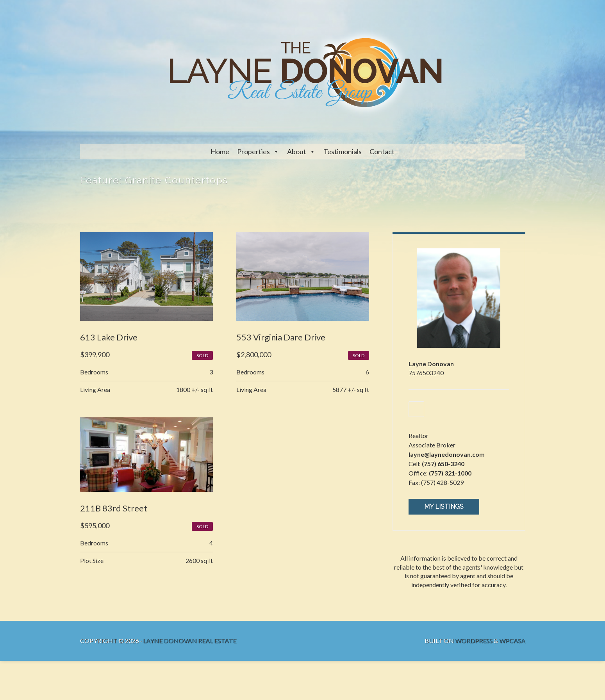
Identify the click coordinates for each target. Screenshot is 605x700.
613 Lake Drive (109, 337)
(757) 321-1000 (450, 473)
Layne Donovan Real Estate (190, 640)
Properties (253, 151)
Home (220, 151)
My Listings (444, 507)
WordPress (474, 640)
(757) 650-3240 (443, 464)
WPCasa (512, 640)
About (297, 151)
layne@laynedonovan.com (447, 454)
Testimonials (343, 151)
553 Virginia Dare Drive (281, 337)
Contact (382, 151)
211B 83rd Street (114, 508)
